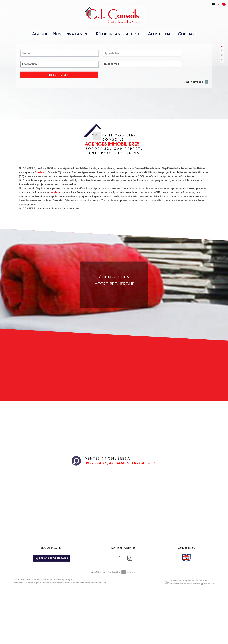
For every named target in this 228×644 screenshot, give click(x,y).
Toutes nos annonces (80, 635)
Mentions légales (33, 635)
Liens (60, 635)
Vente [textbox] (27, 116)
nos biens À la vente (72, 35)
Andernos (57, 247)
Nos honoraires (49, 635)
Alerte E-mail (161, 35)
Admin (66, 635)
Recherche (193, 116)
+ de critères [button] (194, 121)
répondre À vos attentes (120, 35)
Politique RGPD (99, 635)
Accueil (40, 35)
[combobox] (39, 116)
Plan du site (18, 635)
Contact (187, 35)
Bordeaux (41, 227)
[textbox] (79, 116)
